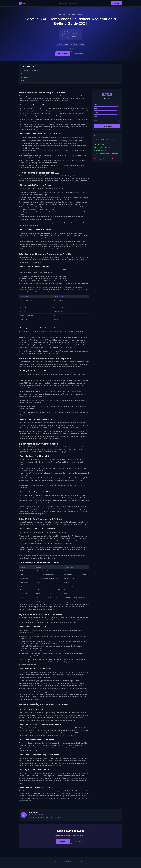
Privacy (66, 864)
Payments (26, 77)
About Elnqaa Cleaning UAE (31, 71)
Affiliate (75, 864)
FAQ (24, 81)
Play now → (117, 3)
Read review (78, 54)
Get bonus (78, 841)
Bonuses (26, 74)
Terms (71, 864)
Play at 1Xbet (63, 54)
